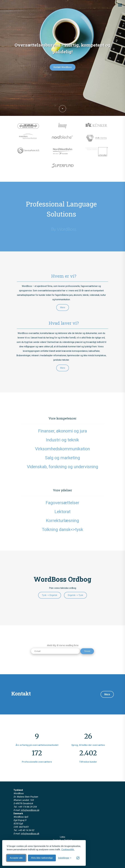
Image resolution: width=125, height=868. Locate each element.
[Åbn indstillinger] (65, 858)
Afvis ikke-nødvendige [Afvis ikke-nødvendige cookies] (42, 858)
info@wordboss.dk (30, 834)
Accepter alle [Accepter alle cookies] (16, 858)
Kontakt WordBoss (63, 67)
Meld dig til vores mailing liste (62, 645)
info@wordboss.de (30, 810)
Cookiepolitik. (68, 850)
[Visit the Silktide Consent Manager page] (78, 858)
